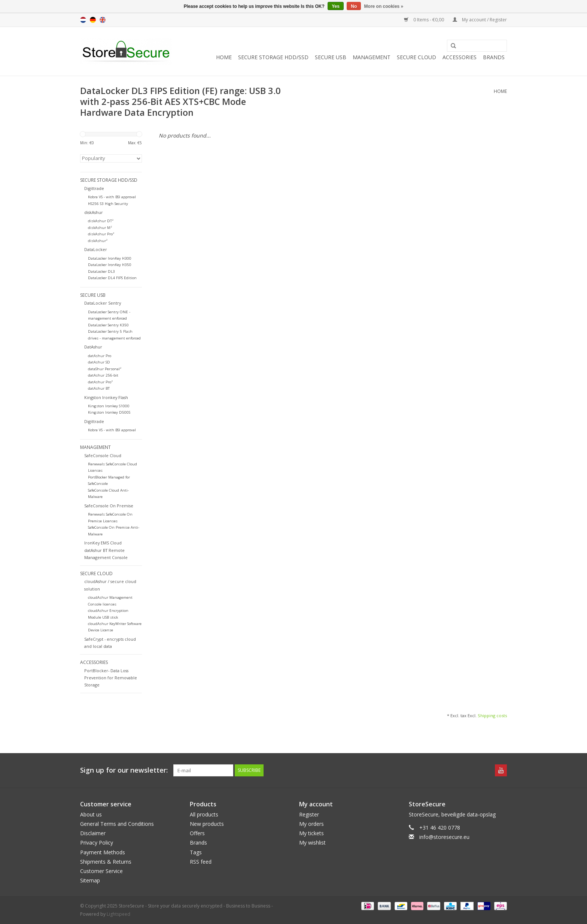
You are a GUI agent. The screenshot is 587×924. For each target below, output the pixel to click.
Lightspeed (118, 914)
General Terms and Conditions (117, 824)
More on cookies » (384, 6)
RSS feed (201, 862)
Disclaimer (93, 833)
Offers (197, 833)
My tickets (311, 833)
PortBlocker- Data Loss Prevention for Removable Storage (111, 678)
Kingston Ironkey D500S (109, 412)
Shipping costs (492, 715)
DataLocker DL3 (101, 271)
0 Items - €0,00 (425, 20)
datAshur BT (99, 388)
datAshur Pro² (100, 382)
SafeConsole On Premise (109, 506)
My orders (311, 824)
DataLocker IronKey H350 (110, 265)
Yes (336, 6)
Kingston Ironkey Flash (106, 397)
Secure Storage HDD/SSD (273, 57)
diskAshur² (98, 241)
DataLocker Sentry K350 (108, 325)
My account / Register (480, 20)
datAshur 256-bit (103, 375)
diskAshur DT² (101, 221)
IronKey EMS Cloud (103, 543)
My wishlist (312, 843)
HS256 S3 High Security (108, 204)
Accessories (460, 57)
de (93, 20)
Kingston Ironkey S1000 (109, 406)
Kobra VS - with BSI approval (112, 197)
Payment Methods (103, 852)
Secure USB (331, 57)
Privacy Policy (97, 843)
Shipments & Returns (106, 862)
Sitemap (90, 880)
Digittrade (94, 188)
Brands (494, 57)
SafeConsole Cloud (103, 455)
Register (309, 814)
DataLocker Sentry (103, 303)
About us (91, 814)
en (103, 20)
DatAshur (93, 347)
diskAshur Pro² (101, 234)
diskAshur (94, 212)
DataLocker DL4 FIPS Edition (112, 278)
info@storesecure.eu (444, 837)
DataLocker (96, 249)
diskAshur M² (100, 228)
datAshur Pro (100, 356)
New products (207, 824)
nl (83, 20)
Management (372, 57)
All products (204, 814)
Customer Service (101, 871)
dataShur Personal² (105, 369)
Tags (196, 852)
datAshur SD (99, 362)
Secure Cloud (416, 57)
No (354, 6)
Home (224, 57)
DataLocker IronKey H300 (110, 258)
